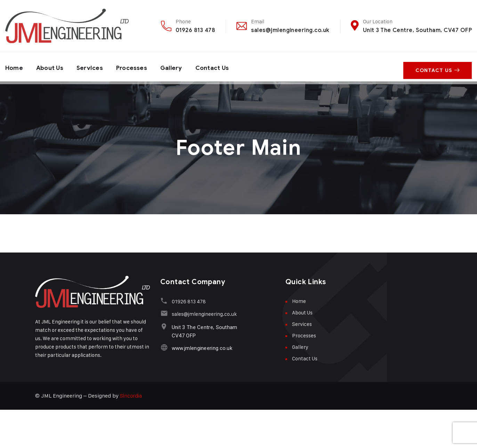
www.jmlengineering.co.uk (201, 348)
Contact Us (219, 67)
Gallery (177, 67)
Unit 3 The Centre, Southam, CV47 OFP (417, 30)
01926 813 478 (195, 30)
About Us (51, 67)
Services (93, 67)
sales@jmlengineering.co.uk (290, 30)
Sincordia (131, 396)
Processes (136, 67)
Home (14, 67)
